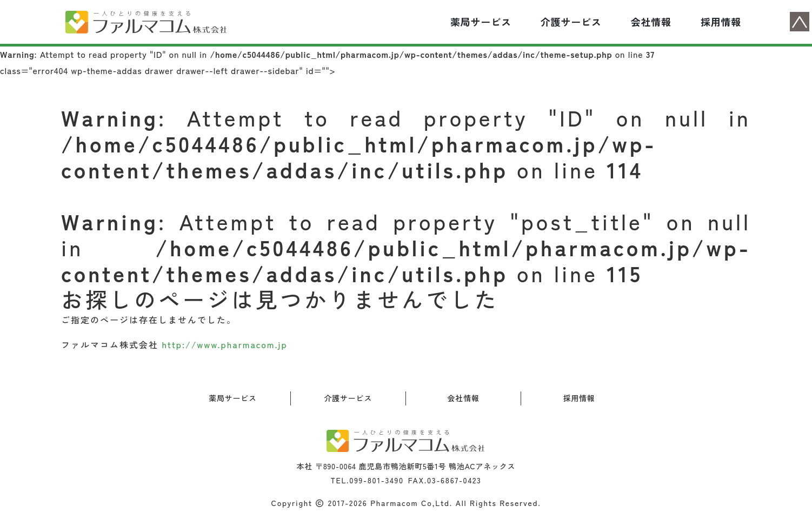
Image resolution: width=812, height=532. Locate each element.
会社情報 (651, 22)
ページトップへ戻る (800, 22)
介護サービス (571, 22)
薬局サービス (481, 22)
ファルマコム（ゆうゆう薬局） (147, 22)
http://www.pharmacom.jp (224, 344)
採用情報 (721, 22)
